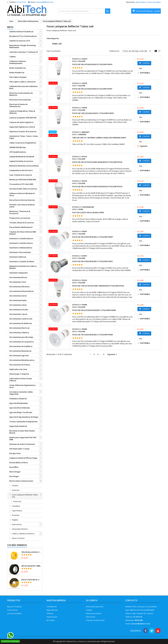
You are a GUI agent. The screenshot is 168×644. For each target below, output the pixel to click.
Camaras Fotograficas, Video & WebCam (22, 112)
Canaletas (16, 506)
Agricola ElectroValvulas (20, 408)
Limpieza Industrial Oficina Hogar (23, 458)
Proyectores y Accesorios (20, 218)
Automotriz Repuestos (19, 273)
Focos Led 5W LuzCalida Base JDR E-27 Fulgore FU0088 (94, 310)
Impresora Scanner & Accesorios (23, 131)
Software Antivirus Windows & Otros (22, 194)
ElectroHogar (15, 472)
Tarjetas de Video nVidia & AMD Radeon (23, 233)
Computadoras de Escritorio (21, 170)
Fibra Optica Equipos (18, 77)
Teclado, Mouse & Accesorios (22, 223)
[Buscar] (84, 11)
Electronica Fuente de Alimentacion (18, 105)
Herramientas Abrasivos (19, 287)
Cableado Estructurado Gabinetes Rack (23, 87)
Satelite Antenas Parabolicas (21, 32)
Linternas (16, 490)
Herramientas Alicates (19, 310)
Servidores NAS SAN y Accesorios (23, 189)
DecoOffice (14, 467)
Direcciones (91, 617)
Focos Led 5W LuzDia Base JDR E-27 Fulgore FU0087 (93, 237)
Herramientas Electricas (19, 328)
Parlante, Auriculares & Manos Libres (22, 206)
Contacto (131, 600)
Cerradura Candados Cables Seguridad (21, 393)
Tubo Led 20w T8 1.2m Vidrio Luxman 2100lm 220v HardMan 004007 (99, 138)
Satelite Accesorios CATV (20, 41)
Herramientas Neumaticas (20, 351)
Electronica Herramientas (20, 100)
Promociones (12, 610)
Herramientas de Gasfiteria (21, 346)
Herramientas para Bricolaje (21, 337)
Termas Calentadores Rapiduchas (23, 422)
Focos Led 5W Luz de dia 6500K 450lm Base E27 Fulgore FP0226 (97, 162)
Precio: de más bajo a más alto (137, 51)
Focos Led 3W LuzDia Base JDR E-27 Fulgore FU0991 (93, 261)
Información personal (95, 607)
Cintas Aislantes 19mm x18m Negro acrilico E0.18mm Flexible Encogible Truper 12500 (31, 566)
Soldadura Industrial (18, 399)
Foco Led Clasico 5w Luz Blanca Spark (88, 213)
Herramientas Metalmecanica (22, 360)
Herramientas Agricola (19, 355)
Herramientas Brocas (18, 277)
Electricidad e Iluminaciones (21, 481)
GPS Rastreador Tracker (19, 449)
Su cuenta (92, 600)
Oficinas (50, 613)
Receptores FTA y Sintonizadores (23, 36)
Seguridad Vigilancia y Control (22, 127)
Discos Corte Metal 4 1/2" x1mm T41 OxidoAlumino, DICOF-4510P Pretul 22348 (31, 580)
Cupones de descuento (95, 620)
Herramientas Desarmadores (22, 291)
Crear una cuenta (154, 2)
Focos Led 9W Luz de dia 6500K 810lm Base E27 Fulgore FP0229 (97, 187)
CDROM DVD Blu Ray (18, 147)
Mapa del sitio (52, 610)
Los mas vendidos (14, 613)
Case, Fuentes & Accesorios (21, 175)
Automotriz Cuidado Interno (21, 243)
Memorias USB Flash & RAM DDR (23, 180)
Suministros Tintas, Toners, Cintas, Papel (24, 137)
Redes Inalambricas (18, 68)
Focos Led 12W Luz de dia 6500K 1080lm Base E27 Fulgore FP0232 (98, 286)
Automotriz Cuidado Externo (21, 238)
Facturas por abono (94, 613)
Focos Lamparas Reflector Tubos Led (25, 496)
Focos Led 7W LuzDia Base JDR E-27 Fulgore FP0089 (93, 335)
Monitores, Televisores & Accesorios (20, 212)
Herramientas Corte (18, 282)
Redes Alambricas (17, 72)
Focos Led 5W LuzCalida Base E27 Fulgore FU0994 (92, 64)
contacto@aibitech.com (44, 2)
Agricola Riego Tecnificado (21, 412)
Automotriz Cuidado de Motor (22, 261)
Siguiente (112, 354)
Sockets (15, 485)
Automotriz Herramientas (20, 252)
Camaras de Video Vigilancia (21, 122)
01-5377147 (21, 2)
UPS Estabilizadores (18, 152)
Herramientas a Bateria (19, 333)
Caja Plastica (17, 511)
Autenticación (52, 617)
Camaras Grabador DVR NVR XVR (23, 118)
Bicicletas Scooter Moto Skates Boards (22, 432)
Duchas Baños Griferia (19, 463)
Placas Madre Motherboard (21, 227)
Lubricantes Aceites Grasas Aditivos (21, 380)
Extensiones (17, 524)
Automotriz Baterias (18, 257)
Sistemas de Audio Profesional (22, 444)
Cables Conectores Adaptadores (23, 143)
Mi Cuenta (51, 620)
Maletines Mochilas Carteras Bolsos (24, 166)
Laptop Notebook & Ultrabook (22, 157)
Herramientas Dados (18, 300)
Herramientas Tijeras (18, 314)
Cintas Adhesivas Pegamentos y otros (22, 386)
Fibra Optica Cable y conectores (23, 82)
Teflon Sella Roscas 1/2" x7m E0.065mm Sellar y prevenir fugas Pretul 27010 (31, 552)
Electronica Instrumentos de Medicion (21, 94)
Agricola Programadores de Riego (24, 417)
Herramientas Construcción (21, 319)
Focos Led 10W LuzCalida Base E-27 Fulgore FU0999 (93, 113)
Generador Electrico (20, 529)
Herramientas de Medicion (21, 323)
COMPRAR (144, 63)
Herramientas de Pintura (20, 365)
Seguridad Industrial (18, 426)
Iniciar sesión (141, 2)
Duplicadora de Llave (18, 369)
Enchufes (16, 515)
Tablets (12, 57)
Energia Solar (15, 453)
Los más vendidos (17, 545)
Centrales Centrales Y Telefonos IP (24, 52)
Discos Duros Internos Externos (22, 200)
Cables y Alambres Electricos (23, 534)
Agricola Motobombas (19, 403)
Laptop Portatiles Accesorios (21, 161)
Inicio (10, 27)
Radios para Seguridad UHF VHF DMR (23, 438)
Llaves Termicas (18, 538)
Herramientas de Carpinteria (21, 342)
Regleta (15, 520)
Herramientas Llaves (18, 305)
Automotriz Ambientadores (21, 248)
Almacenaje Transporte (19, 374)
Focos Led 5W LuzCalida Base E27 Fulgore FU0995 (92, 89)
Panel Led (17, 501)
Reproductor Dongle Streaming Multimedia (23, 46)
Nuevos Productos (15, 607)
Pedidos (89, 610)
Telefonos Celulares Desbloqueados (18, 62)
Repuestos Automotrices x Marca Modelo (23, 267)
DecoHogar (14, 476)
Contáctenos (52, 607)
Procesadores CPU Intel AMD (21, 184)
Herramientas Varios (18, 296)
